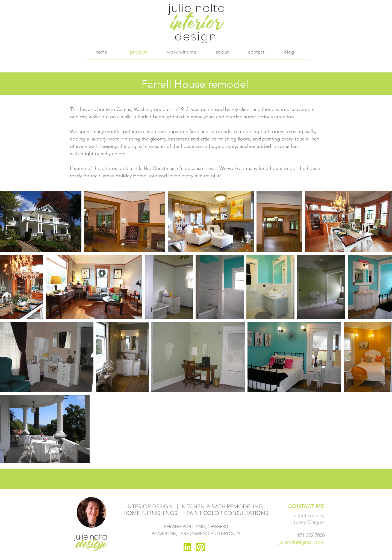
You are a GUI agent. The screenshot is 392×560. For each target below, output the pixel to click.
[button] (182, 52)
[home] (101, 52)
